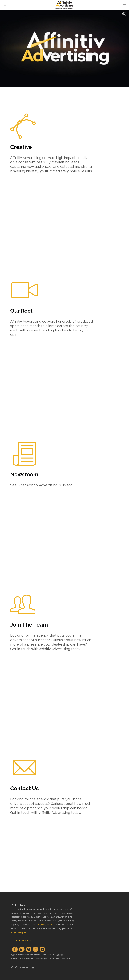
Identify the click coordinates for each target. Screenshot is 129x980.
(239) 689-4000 (45, 925)
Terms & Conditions (21, 940)
